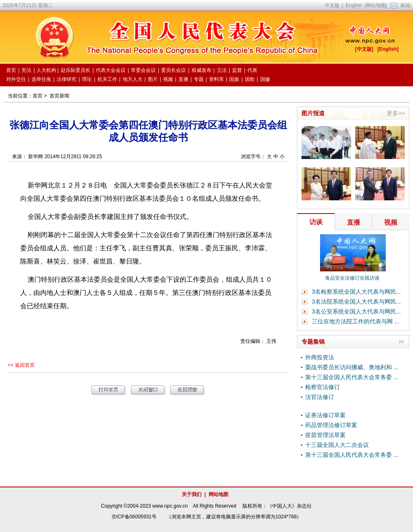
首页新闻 (59, 96)
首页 (38, 96)
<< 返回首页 (21, 365)
